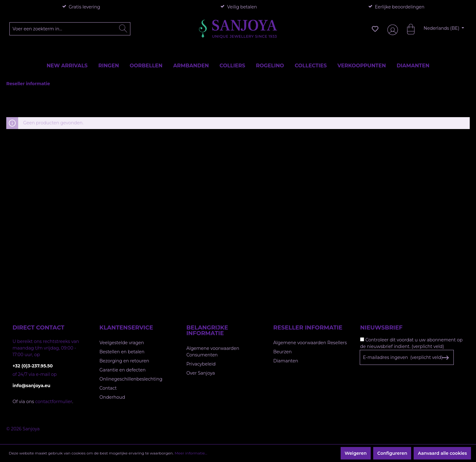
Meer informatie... (191, 453)
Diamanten (286, 361)
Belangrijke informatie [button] (207, 330)
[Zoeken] (123, 29)
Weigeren (356, 453)
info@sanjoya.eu (31, 386)
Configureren (392, 453)
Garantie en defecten (122, 370)
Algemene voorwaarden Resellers (310, 343)
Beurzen (282, 352)
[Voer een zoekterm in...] (70, 29)
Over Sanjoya (201, 373)
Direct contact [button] (38, 328)
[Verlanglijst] (375, 29)
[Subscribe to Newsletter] (445, 358)
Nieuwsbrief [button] (381, 328)
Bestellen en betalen (122, 352)
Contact (108, 388)
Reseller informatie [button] (308, 328)
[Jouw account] (391, 29)
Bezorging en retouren (124, 361)
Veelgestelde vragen (122, 343)
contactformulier (54, 402)
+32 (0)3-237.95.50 (33, 366)
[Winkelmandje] (408, 29)
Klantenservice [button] (126, 328)
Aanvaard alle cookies (442, 453)
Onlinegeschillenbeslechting (131, 379)
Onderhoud (112, 397)
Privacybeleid (201, 364)
